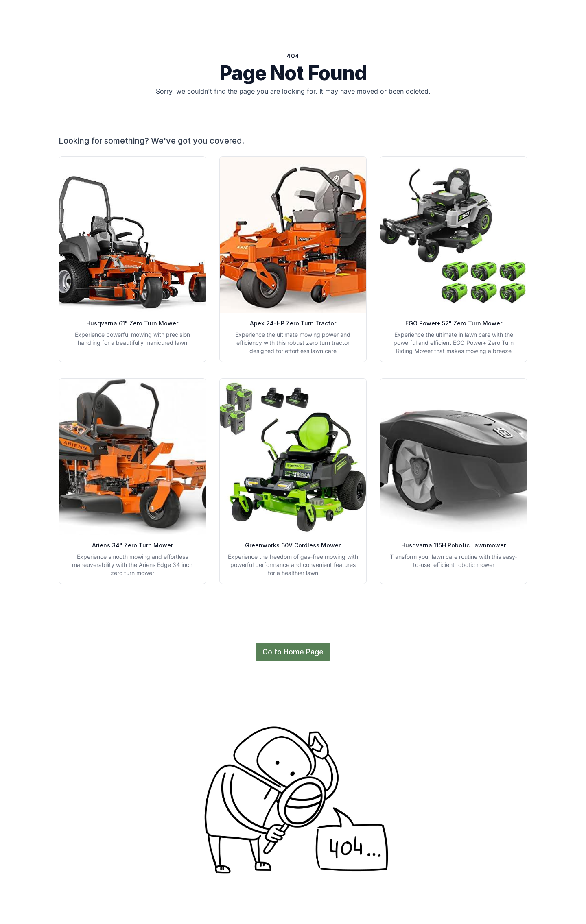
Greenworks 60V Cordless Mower (293, 545)
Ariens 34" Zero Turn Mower (132, 545)
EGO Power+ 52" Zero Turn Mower (454, 323)
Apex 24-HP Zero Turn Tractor (293, 323)
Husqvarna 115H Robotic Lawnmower (454, 545)
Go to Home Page (293, 652)
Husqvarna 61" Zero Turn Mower (132, 323)
